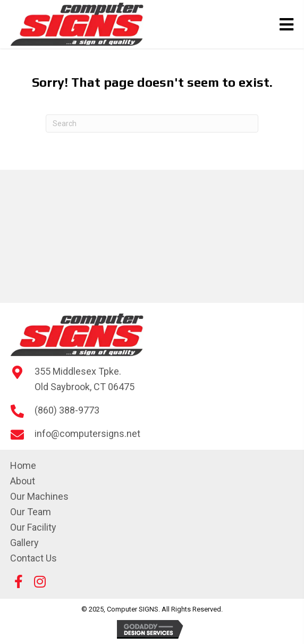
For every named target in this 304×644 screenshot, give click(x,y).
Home (23, 465)
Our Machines (39, 496)
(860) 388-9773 (67, 410)
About (23, 481)
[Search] (152, 123)
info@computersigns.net (87, 434)
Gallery (24, 543)
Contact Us (33, 558)
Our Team (31, 512)
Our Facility (33, 527)
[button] (19, 582)
